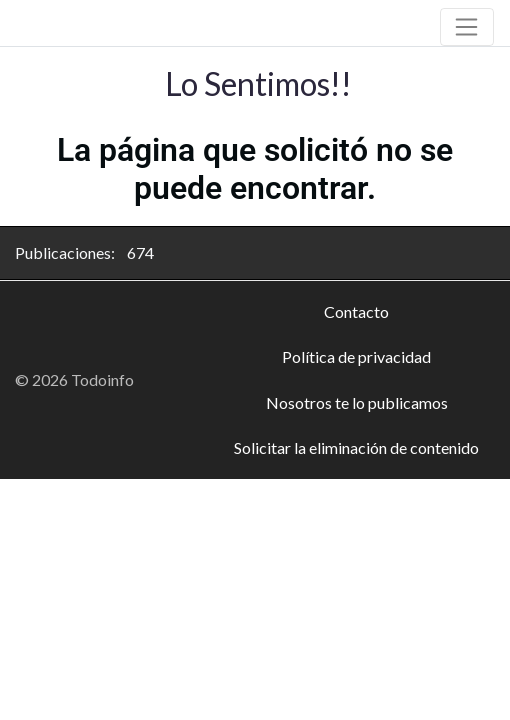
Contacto (356, 311)
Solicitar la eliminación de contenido (356, 447)
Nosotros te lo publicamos (357, 402)
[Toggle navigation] (467, 27)
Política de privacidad (356, 356)
